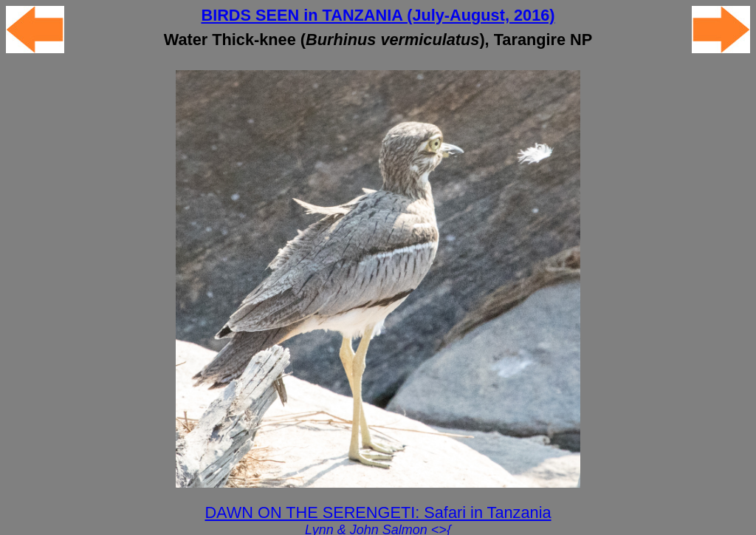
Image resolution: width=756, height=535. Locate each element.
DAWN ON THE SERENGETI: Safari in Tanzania (378, 512)
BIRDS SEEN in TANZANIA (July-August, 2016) (378, 15)
